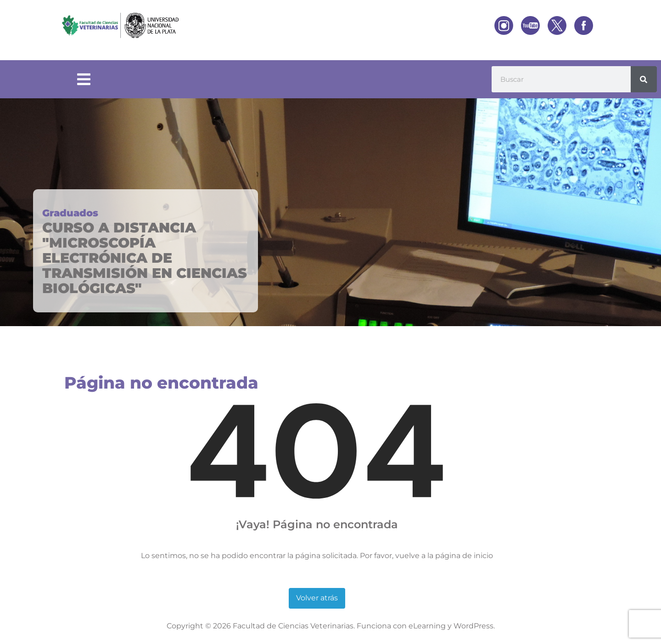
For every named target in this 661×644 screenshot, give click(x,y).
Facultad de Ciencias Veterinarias (293, 626)
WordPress (473, 626)
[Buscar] (644, 79)
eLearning (427, 626)
